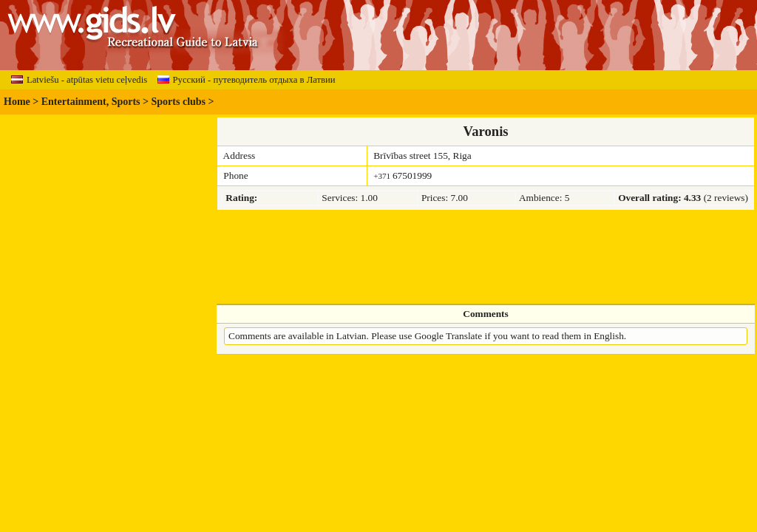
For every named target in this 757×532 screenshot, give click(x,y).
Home (17, 102)
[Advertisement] (486, 257)
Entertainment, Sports (91, 102)
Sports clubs (179, 102)
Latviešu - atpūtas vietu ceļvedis (79, 80)
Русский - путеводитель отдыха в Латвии (247, 80)
